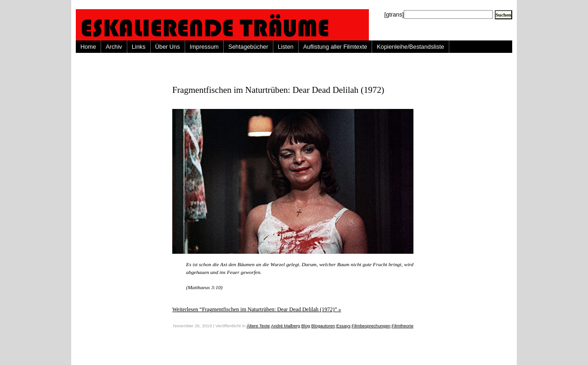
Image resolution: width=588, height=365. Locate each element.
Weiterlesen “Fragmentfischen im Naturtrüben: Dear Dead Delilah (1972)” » (257, 309)
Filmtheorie (403, 326)
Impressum (204, 47)
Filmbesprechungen (371, 326)
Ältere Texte (258, 326)
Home (88, 47)
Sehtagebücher (248, 47)
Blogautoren (323, 326)
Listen (286, 47)
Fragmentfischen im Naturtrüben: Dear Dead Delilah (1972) (278, 90)
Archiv (114, 47)
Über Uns (168, 47)
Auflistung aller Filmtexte (335, 47)
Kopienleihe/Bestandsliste (410, 47)
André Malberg (286, 326)
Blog (306, 326)
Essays (343, 326)
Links (139, 47)
